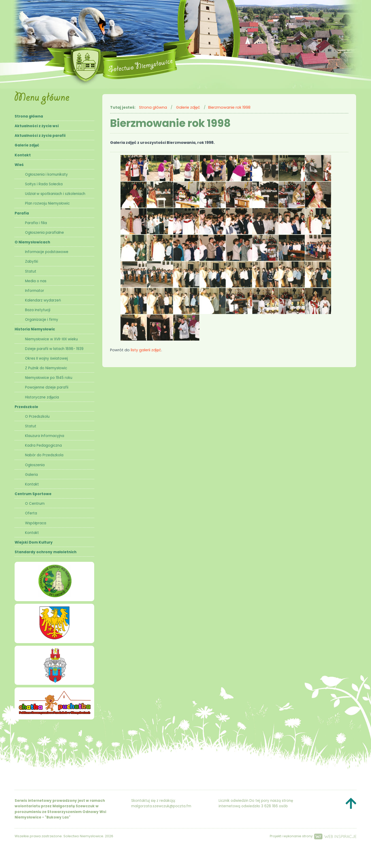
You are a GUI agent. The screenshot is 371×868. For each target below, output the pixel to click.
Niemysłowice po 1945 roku (49, 378)
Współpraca (36, 523)
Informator (35, 291)
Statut (31, 271)
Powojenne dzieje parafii (47, 387)
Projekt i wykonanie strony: (313, 836)
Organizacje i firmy (42, 320)
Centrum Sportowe (33, 494)
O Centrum (35, 504)
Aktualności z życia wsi (37, 126)
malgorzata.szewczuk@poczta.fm (161, 806)
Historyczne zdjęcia (42, 397)
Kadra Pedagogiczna (43, 445)
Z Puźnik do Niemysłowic (46, 368)
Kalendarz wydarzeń (43, 300)
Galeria (31, 475)
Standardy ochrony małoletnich (46, 552)
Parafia (22, 213)
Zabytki (32, 261)
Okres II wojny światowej (46, 358)
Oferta (31, 513)
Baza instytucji (38, 310)
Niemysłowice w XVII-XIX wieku (51, 339)
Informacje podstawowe (47, 252)
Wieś (19, 165)
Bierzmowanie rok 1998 (229, 107)
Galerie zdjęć (27, 145)
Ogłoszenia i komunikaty (46, 174)
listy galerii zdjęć (146, 350)
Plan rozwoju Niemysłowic (47, 203)
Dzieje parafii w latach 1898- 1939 (54, 349)
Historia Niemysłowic (35, 329)
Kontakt (23, 155)
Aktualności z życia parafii (40, 136)
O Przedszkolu (37, 417)
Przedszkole (26, 407)
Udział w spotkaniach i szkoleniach (55, 194)
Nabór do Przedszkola (44, 455)
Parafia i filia (36, 223)
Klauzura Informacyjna (45, 436)
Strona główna (29, 116)
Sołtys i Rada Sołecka (44, 184)
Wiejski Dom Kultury (34, 542)
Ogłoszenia (35, 465)
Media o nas (36, 281)
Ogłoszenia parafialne (44, 233)
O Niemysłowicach (32, 242)
